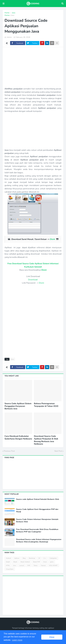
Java (12, 15)
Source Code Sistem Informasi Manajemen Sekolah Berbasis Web (37, 520)
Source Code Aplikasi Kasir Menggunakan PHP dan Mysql (37, 510)
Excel (45, 562)
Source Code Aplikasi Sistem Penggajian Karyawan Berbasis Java (18, 406)
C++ (45, 558)
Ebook (15, 562)
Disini (52, 239)
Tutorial (43, 565)
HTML (8, 565)
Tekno (35, 565)
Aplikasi (17, 558)
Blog (24, 558)
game (52, 562)
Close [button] (52, 637)
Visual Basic (10, 569)
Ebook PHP (37, 562)
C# (39, 558)
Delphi (8, 562)
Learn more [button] (17, 640)
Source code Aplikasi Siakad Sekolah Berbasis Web (38, 499)
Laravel (22, 565)
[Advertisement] (33, 67)
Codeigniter (53, 558)
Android (8, 558)
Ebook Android (25, 562)
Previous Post (9, 451)
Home (7, 15)
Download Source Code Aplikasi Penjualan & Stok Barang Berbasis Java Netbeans (46, 440)
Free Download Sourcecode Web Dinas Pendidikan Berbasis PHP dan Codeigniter (37, 531)
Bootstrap (32, 558)
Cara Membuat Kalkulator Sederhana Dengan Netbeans (18, 438)
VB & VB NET (53, 565)
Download (33, 280)
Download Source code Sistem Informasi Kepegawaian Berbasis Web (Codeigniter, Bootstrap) (39, 541)
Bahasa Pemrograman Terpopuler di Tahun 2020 (46, 405)
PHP (29, 565)
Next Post (58, 451)
